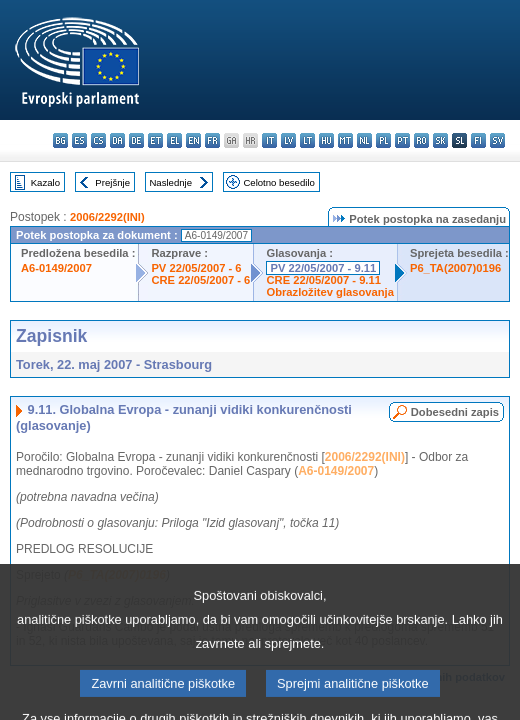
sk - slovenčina (440, 140)
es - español (79, 140)
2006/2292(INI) (107, 217)
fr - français (212, 140)
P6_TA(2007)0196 (455, 268)
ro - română (421, 140)
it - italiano (269, 140)
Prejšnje (112, 182)
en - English (193, 140)
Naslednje (170, 182)
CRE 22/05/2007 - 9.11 (323, 280)
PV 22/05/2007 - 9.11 (323, 268)
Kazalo (45, 182)
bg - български (60, 140)
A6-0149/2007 (56, 268)
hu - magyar (326, 140)
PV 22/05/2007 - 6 (196, 268)
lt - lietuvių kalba (307, 140)
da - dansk (117, 140)
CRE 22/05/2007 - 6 (200, 280)
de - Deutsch (136, 140)
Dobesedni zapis (455, 412)
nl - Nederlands (364, 140)
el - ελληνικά (174, 140)
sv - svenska (497, 140)
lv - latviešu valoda (288, 140)
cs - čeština (98, 140)
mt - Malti (345, 140)
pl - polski (383, 140)
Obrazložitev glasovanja (329, 292)
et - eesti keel (155, 140)
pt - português (402, 140)
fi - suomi (478, 140)
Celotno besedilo (278, 182)
